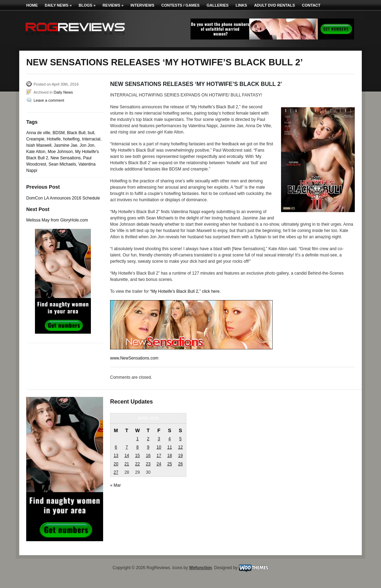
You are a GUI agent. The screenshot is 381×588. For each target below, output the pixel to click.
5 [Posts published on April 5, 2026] (181, 439)
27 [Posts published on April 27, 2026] (116, 472)
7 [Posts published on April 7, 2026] (127, 447)
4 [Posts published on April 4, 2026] (170, 439)
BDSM (59, 133)
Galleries (218, 5)
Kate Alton (36, 152)
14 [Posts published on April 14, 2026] (127, 456)
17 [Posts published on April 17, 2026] (159, 456)
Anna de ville (38, 133)
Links (241, 5)
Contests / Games (181, 5)
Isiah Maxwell (39, 145)
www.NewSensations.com (134, 358)
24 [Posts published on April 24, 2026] (159, 464)
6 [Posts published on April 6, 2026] (116, 447)
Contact (311, 5)
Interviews (142, 5)
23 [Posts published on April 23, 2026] (148, 464)
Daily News (58, 5)
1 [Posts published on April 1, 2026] (138, 439)
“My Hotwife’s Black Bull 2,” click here (185, 291)
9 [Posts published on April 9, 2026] (148, 447)
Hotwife (54, 139)
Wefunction (200, 568)
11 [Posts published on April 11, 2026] (169, 447)
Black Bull (76, 133)
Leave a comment (49, 100)
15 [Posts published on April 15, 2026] (138, 456)
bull (91, 133)
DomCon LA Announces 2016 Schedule (63, 198)
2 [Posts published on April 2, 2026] (148, 439)
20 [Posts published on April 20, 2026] (116, 464)
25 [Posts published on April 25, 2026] (169, 464)
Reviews (113, 5)
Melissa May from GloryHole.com (57, 220)
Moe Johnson (60, 152)
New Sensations (66, 158)
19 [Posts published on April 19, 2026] (180, 456)
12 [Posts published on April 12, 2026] (180, 447)
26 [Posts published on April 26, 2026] (180, 464)
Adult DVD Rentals (275, 5)
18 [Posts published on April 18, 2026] (169, 456)
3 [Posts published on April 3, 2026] (159, 439)
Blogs (87, 5)
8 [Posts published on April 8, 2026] (138, 447)
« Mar (116, 485)
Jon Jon (87, 145)
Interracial (91, 139)
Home (32, 5)
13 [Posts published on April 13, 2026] (116, 456)
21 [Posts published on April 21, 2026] (127, 464)
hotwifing (71, 139)
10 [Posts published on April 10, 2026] (159, 447)
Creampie (35, 139)
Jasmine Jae (66, 145)
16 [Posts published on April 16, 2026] (148, 456)
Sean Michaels (62, 164)
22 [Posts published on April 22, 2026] (138, 464)
